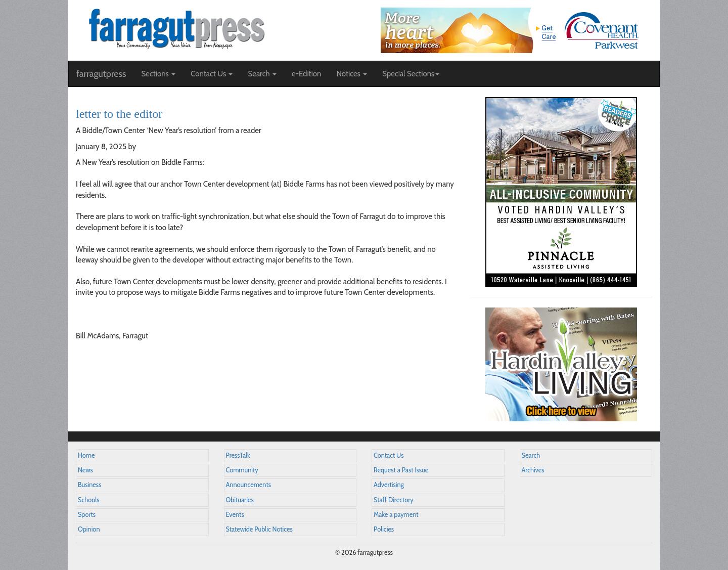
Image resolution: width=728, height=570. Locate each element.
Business (89, 485)
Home (86, 455)
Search (531, 455)
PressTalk (238, 455)
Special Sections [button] (411, 74)
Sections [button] (158, 74)
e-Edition (307, 74)
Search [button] (262, 74)
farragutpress (101, 74)
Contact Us (389, 455)
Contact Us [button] (212, 74)
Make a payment (396, 515)
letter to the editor (119, 114)
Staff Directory (394, 500)
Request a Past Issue (401, 470)
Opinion (89, 529)
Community (242, 470)
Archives (533, 470)
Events (235, 515)
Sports (87, 515)
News (85, 470)
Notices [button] (352, 74)
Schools (88, 500)
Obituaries (240, 500)
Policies (384, 529)
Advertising (389, 485)
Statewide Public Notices (259, 529)
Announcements (248, 485)
